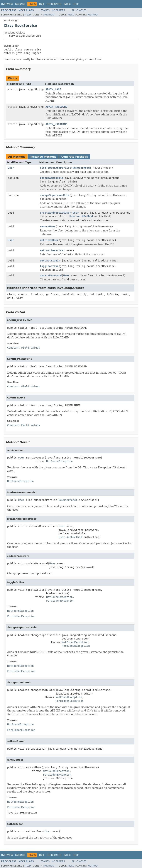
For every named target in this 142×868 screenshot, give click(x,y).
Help (76, 4)
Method (49, 15)
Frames (45, 10)
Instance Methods (43, 157)
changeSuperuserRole (55, 195)
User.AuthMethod (81, 216)
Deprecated (54, 4)
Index (67, 4)
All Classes (79, 10)
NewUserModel (82, 168)
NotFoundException (59, 461)
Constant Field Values (24, 348)
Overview (7, 4)
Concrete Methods (75, 157)
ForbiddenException (60, 601)
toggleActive (49, 266)
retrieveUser (49, 240)
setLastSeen (49, 250)
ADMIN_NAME (53, 89)
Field (28, 15)
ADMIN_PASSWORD (56, 107)
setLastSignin (50, 261)
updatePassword (51, 275)
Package (20, 4)
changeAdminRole (52, 178)
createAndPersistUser (56, 213)
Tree (42, 4)
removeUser (48, 226)
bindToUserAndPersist (56, 168)
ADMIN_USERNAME (56, 124)
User (11, 168)
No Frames (58, 10)
